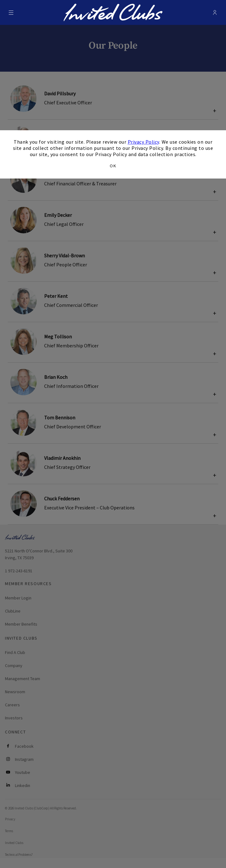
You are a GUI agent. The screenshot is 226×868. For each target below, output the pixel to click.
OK (113, 166)
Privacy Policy (143, 142)
